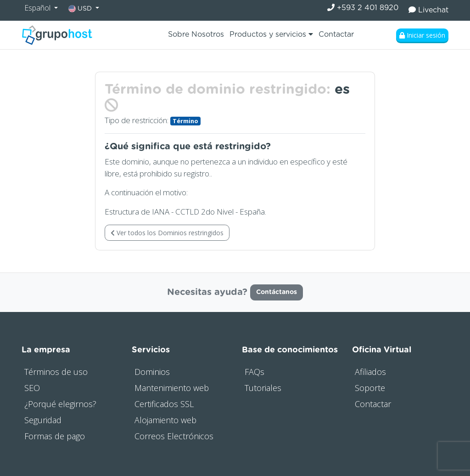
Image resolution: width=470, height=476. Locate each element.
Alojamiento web (165, 420)
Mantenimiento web (172, 388)
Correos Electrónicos (174, 436)
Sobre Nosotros (196, 34)
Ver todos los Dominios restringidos (167, 233)
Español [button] (38, 8)
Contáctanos (277, 292)
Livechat (428, 10)
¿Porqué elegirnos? (60, 404)
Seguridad (43, 420)
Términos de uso (56, 372)
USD (81, 9)
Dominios (152, 372)
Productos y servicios (271, 34)
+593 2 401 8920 (363, 8)
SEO (32, 388)
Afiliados (370, 372)
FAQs (255, 372)
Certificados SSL (164, 404)
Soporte (370, 388)
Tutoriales (263, 388)
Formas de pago (55, 436)
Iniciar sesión (422, 35)
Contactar (336, 34)
